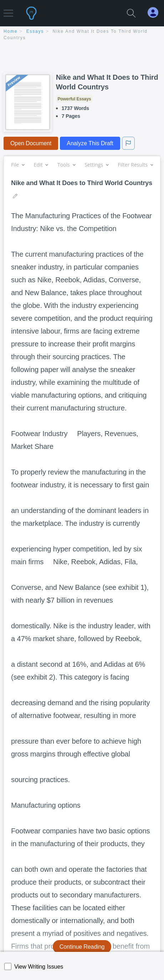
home (11, 31)
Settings (96, 165)
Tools (66, 165)
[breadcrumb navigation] (82, 35)
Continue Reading (82, 947)
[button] (8, 10)
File (18, 165)
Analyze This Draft (90, 143)
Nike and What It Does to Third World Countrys (107, 82)
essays (35, 31)
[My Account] (156, 13)
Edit (41, 165)
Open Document (31, 143)
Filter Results (135, 165)
